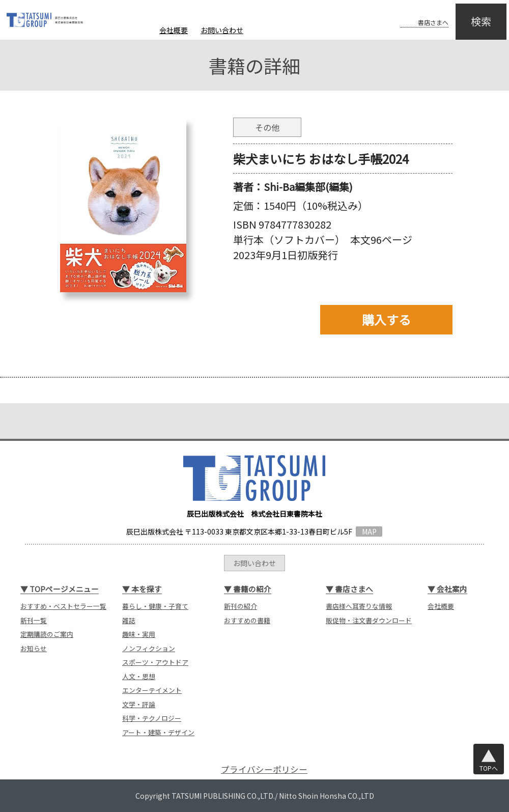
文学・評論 (139, 704)
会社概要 (174, 30)
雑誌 (129, 620)
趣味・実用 (139, 634)
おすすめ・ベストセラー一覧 (63, 606)
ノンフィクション (149, 648)
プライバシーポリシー (264, 769)
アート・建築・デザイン (158, 732)
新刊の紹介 (241, 606)
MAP (369, 531)
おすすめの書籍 (247, 620)
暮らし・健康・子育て (155, 606)
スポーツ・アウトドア (155, 662)
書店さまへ (413, 14)
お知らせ (34, 648)
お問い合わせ (222, 30)
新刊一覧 (34, 620)
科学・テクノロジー (152, 718)
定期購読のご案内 (47, 634)
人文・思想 (139, 676)
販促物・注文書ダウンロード (369, 620)
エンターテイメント (152, 690)
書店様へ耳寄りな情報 (359, 606)
